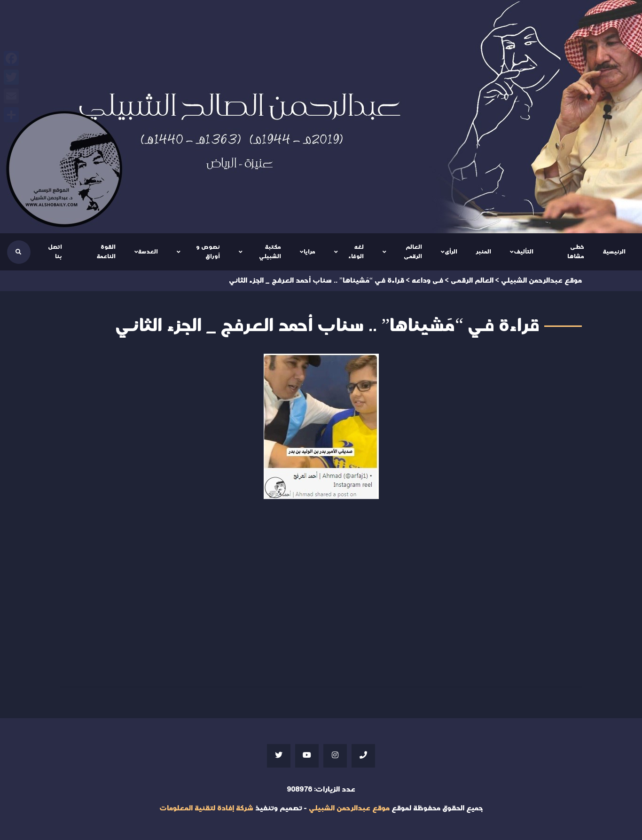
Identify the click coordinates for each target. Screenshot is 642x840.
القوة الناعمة (106, 252)
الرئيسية (614, 252)
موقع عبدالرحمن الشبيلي (349, 808)
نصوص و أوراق (208, 252)
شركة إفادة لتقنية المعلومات (206, 808)
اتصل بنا (55, 252)
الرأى (451, 252)
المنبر (484, 252)
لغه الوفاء (356, 252)
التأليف (524, 252)
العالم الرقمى (413, 252)
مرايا (309, 252)
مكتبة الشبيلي (270, 252)
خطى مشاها (576, 252)
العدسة (148, 252)
